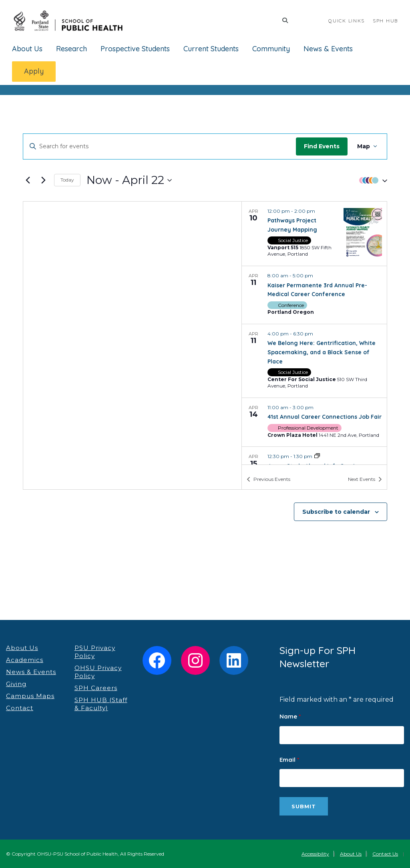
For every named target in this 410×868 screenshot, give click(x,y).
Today (67, 180)
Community (271, 49)
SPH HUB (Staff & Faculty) (101, 704)
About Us (27, 49)
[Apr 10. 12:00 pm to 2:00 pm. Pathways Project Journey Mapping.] (314, 234)
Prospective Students (135, 49)
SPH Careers (96, 688)
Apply (34, 71)
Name (290, 716)
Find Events (322, 146)
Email (289, 760)
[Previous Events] (28, 180)
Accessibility (315, 854)
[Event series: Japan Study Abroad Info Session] (317, 456)
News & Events (328, 49)
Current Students (211, 49)
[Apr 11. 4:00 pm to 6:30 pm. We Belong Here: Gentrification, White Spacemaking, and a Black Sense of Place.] (314, 361)
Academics (25, 660)
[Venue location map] (132, 345)
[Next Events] (43, 180)
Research (71, 49)
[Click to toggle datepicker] (129, 180)
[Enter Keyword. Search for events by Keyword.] (143, 146)
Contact (20, 708)
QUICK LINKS (347, 21)
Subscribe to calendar (336, 512)
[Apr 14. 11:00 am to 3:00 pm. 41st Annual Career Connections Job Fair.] (314, 422)
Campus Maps (30, 696)
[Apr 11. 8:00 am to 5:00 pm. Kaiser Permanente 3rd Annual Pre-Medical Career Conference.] (314, 295)
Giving (16, 684)
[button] (371, 180)
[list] (314, 333)
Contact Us (385, 854)
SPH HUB (385, 21)
